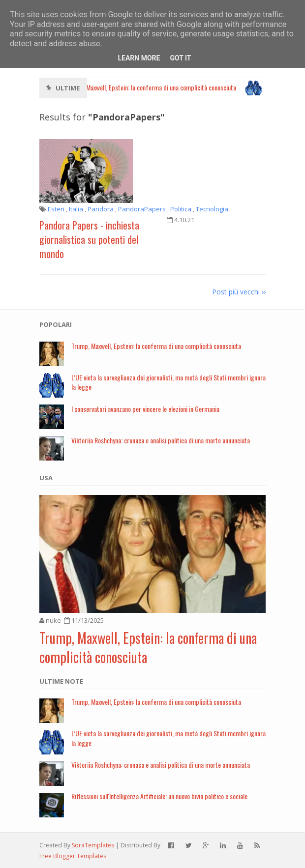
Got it (180, 58)
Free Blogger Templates (73, 856)
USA (46, 478)
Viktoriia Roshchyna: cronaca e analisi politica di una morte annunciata (161, 440)
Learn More (139, 58)
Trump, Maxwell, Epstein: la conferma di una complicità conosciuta (156, 346)
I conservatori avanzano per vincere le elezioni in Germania (145, 409)
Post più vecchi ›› (239, 292)
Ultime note (61, 681)
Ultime (68, 88)
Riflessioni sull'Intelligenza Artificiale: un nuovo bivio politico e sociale (159, 796)
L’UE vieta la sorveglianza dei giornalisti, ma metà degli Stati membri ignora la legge (168, 382)
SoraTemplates (93, 845)
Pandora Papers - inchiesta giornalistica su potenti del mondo (89, 239)
